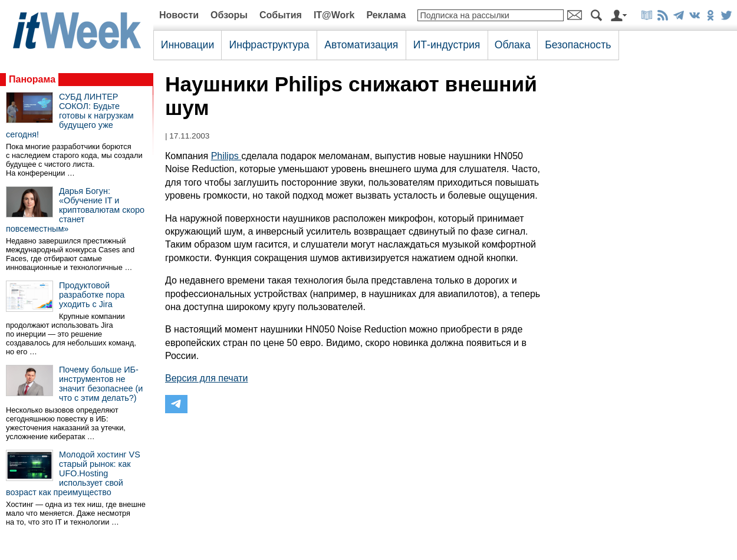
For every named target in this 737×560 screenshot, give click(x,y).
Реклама (386, 15)
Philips (226, 156)
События (281, 15)
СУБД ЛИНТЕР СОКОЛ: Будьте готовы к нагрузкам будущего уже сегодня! (70, 116)
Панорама (32, 79)
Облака (513, 45)
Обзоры (229, 15)
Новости (179, 15)
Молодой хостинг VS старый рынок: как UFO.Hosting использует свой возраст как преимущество (73, 473)
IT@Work (334, 15)
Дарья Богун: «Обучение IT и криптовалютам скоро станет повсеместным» (75, 210)
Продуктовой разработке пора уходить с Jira (92, 295)
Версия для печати (206, 378)
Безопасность (578, 45)
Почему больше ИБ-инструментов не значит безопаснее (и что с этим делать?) (101, 384)
